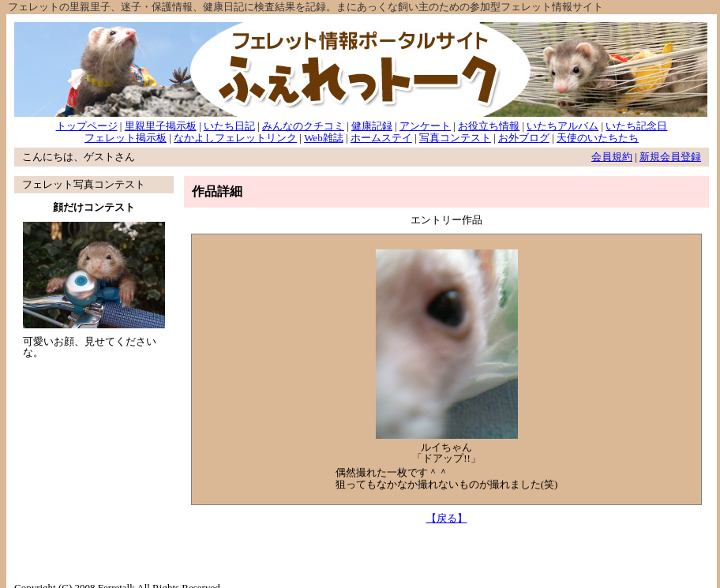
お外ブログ (524, 138)
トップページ (87, 126)
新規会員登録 (670, 157)
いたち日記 (229, 126)
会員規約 (612, 157)
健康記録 (372, 126)
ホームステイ (381, 138)
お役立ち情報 (489, 126)
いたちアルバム (562, 126)
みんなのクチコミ (303, 126)
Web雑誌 (324, 138)
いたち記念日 (636, 126)
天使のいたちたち (598, 138)
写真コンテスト (455, 138)
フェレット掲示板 (126, 138)
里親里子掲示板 (161, 126)
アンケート (425, 126)
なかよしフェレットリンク (235, 138)
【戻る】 (447, 518)
